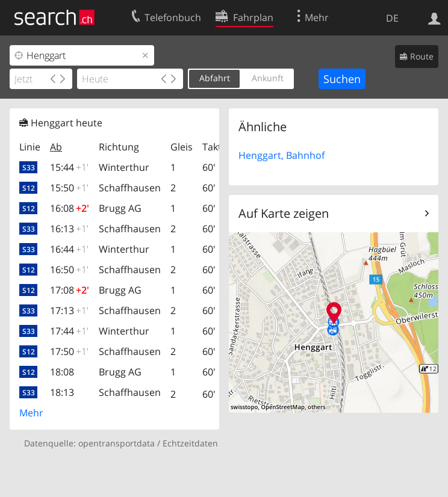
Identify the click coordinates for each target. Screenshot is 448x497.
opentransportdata (117, 443)
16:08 (70, 208)
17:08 (70, 290)
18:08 (62, 372)
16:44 (69, 249)
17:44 (69, 331)
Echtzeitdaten (190, 443)
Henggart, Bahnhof (282, 155)
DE (392, 18)
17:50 (69, 351)
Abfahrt (215, 78)
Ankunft (268, 78)
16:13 (69, 229)
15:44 (69, 167)
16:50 (69, 270)
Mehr (31, 413)
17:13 (69, 310)
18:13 (62, 392)
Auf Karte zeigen (284, 213)
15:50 (69, 188)
